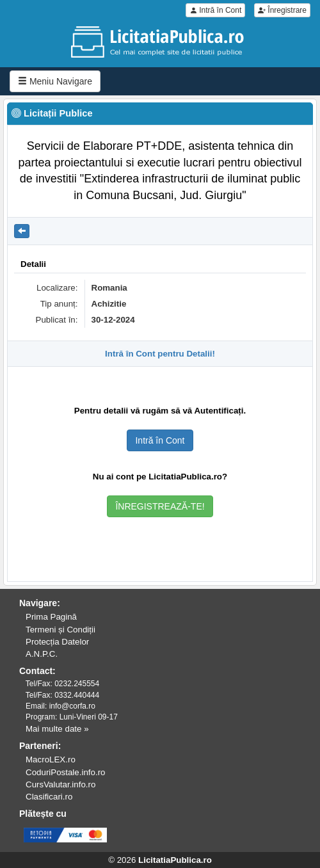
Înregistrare (282, 10)
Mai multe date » (57, 729)
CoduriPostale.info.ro (65, 772)
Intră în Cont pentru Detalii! (160, 354)
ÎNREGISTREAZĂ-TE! (160, 506)
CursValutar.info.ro (60, 784)
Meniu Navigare (55, 81)
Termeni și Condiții (60, 630)
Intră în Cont (215, 10)
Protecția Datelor (57, 642)
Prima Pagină (51, 617)
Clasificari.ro (49, 797)
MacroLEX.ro (51, 759)
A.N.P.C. (42, 654)
